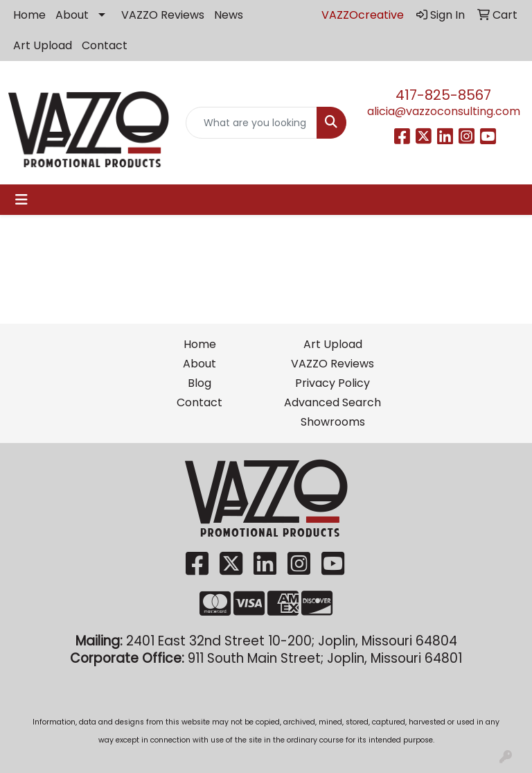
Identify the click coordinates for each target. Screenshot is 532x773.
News (229, 15)
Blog (199, 383)
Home (29, 15)
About (72, 15)
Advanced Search (332, 402)
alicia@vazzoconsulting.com (444, 111)
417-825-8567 (443, 95)
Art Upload (43, 45)
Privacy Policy (332, 383)
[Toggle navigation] (21, 200)
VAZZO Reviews (163, 15)
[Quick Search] (251, 123)
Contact (105, 45)
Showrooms (333, 422)
